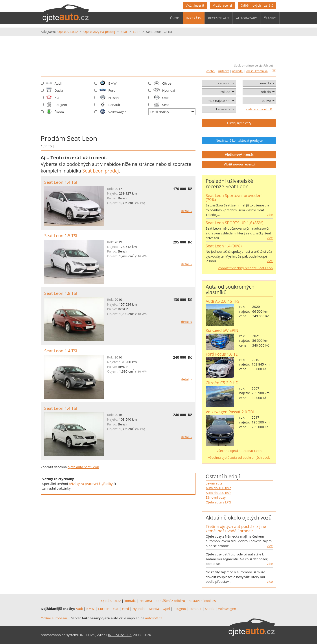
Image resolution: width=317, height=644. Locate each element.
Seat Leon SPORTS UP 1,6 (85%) (234, 223)
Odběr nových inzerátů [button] (257, 5)
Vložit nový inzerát (239, 155)
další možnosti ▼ (259, 109)
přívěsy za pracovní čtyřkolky (91, 484)
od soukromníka (257, 71)
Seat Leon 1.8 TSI (61, 293)
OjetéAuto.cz (111, 601)
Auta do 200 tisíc (218, 493)
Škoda (59, 112)
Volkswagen (117, 112)
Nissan (113, 98)
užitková (224, 71)
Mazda (154, 609)
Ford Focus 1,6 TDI (223, 354)
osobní (211, 71)
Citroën (168, 83)
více (270, 215)
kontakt (130, 601)
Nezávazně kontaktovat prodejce (239, 140)
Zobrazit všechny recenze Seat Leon (245, 268)
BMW (112, 83)
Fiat (116, 609)
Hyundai (169, 90)
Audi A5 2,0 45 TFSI (223, 301)
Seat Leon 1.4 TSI (61, 182)
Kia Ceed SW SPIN (222, 330)
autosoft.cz (154, 618)
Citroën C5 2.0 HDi (222, 383)
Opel (166, 98)
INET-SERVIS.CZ (120, 635)
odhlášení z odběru (170, 601)
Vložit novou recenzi (239, 164)
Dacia (59, 90)
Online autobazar (54, 618)
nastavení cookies (202, 601)
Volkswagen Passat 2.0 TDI (230, 412)
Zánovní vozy (216, 497)
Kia (57, 98)
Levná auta (214, 483)
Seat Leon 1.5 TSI (61, 236)
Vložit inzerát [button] (195, 5)
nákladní (238, 71)
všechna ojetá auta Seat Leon (239, 451)
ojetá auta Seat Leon (83, 467)
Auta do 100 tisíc (218, 488)
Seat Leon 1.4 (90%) (224, 246)
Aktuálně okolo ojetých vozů (239, 518)
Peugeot (61, 105)
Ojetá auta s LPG (218, 502)
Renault (114, 105)
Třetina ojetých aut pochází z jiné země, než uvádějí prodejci (236, 529)
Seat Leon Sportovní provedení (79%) (234, 198)
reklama (146, 601)
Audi (58, 83)
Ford (112, 90)
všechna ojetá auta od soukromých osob (239, 457)
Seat (166, 105)
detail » (186, 211)
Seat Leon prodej (101, 171)
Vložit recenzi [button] (222, 5)
